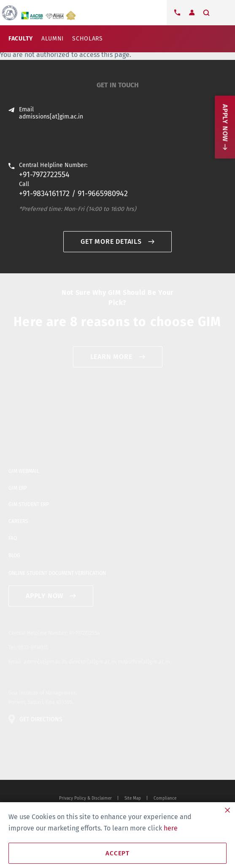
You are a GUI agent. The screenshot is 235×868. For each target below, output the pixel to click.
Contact (177, 13)
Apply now (225, 123)
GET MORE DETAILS (111, 241)
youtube (40, 762)
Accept (117, 853)
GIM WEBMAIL (24, 471)
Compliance (165, 798)
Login (192, 13)
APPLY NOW (45, 596)
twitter (13, 762)
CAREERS (18, 521)
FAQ (13, 538)
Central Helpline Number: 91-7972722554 (54, 633)
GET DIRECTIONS (41, 719)
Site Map (133, 798)
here (171, 828)
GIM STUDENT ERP (29, 504)
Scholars (88, 39)
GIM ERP (18, 488)
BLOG (14, 555)
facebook (27, 762)
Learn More (111, 357)
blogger (54, 762)
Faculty (21, 39)
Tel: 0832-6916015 (28, 647)
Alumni (53, 39)
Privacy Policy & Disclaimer (85, 798)
